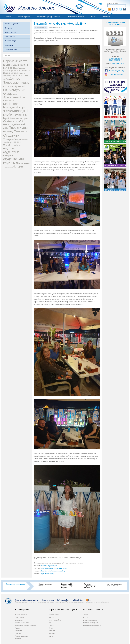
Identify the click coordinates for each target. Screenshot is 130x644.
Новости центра (10, 32)
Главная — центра (11, 24)
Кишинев (52, 633)
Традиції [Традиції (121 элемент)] (9, 139)
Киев (51, 623)
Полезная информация (15, 584)
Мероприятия (54, 615)
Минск (51, 636)
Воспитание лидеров (91, 623)
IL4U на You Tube (63, 600)
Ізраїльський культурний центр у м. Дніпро (115, 23)
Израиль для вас (28, 7)
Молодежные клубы (90, 620)
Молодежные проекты (76, 17)
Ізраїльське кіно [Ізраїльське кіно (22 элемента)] (16, 71)
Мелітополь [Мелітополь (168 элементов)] (12, 104)
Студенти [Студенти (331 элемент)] (11, 135)
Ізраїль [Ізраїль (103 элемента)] (15, 65)
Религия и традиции (22, 636)
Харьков (52, 631)
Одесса (52, 626)
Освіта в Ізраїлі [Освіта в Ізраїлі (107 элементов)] (13, 121)
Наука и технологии (22, 623)
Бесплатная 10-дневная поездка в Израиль (68, 586)
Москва (52, 618)
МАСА (85, 618)
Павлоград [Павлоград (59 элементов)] (9, 124)
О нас (93, 17)
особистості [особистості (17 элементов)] (17, 145)
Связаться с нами (11, 49)
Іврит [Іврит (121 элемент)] (7, 65)
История (18, 639)
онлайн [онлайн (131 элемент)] (8, 145)
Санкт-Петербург (55, 620)
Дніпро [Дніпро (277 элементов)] (15, 78)
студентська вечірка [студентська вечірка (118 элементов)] (11, 154)
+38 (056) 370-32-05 (115, 58)
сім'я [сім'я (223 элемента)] (14, 163)
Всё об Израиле (24, 17)
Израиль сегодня (21, 615)
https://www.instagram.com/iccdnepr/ (54, 571)
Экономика (19, 620)
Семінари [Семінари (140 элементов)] (21, 131)
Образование (19, 618)
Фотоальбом (9, 45)
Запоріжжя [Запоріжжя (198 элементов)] (11, 82)
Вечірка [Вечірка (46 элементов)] (14, 73)
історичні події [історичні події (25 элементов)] (9, 167)
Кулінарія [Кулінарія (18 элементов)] (14, 95)
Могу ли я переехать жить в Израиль (114, 585)
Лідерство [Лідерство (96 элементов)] (9, 97)
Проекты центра (10, 41)
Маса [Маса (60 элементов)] (12, 101)
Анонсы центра (10, 37)
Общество (18, 631)
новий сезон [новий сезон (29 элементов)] (17, 142)
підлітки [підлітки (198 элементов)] (9, 148)
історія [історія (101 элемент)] (19, 167)
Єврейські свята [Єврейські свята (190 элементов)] (15, 61)
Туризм (17, 628)
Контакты (106, 17)
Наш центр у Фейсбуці (117, 71)
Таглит (86, 615)
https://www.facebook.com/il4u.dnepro (54, 568)
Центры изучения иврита (92, 626)
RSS (90, 600)
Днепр (51, 628)
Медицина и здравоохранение (25, 626)
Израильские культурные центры (49, 17)
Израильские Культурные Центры (27, 600)
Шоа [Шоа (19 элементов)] (10, 142)
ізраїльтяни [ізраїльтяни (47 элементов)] (24, 163)
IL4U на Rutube (78, 600)
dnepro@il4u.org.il (118, 64)
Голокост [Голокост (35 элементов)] (19, 75)
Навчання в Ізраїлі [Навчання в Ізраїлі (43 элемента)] (20, 118)
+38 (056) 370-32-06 (115, 60)
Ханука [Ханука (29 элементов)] (18, 140)
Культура (18, 633)
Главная (8, 17)
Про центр (8, 28)
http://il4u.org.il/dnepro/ (49, 566)
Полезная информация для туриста (90, 586)
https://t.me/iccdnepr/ (48, 574)
